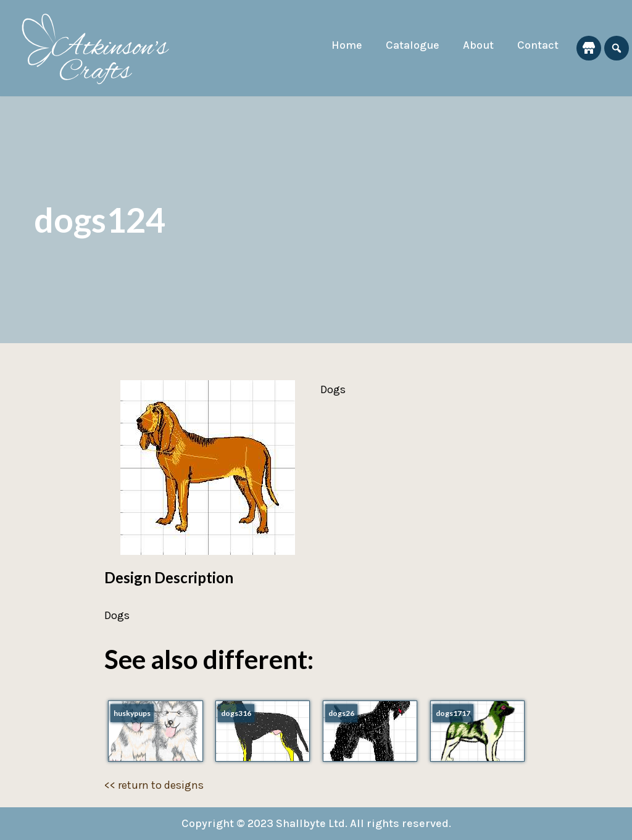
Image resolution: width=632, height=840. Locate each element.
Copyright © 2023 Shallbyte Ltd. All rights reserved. (316, 823)
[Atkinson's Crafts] (102, 48)
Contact (538, 45)
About (478, 45)
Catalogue (413, 45)
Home (347, 45)
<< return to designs (154, 785)
